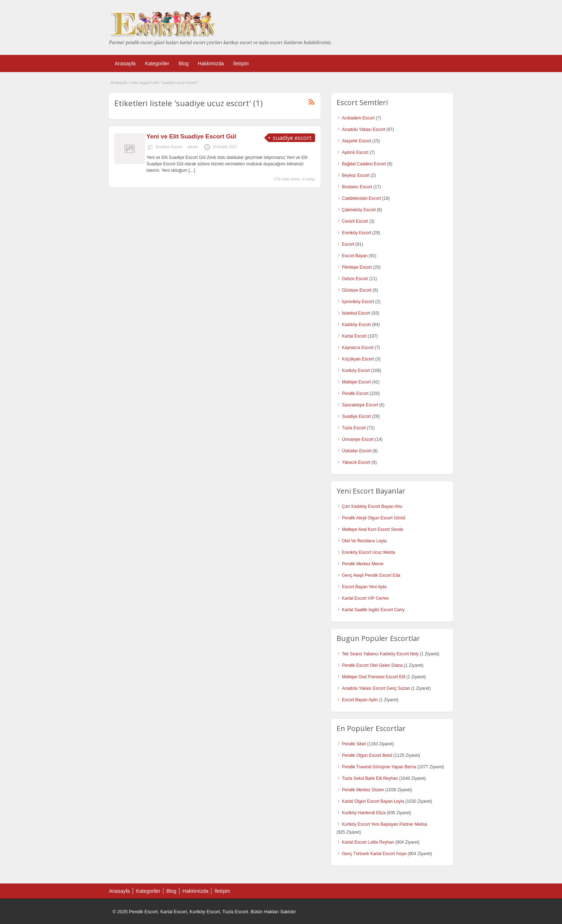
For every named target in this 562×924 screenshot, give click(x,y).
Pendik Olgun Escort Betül (367, 755)
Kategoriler (157, 63)
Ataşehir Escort (356, 141)
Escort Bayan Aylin (360, 700)
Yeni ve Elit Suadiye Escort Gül (191, 136)
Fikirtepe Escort (357, 267)
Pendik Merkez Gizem (363, 790)
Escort (348, 244)
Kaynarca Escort (358, 348)
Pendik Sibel (354, 744)
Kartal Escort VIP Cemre (365, 598)
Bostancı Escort (357, 187)
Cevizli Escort (355, 221)
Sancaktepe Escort (360, 405)
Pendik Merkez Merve (363, 564)
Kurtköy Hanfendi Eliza (364, 813)
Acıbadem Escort (358, 118)
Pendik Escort (355, 393)
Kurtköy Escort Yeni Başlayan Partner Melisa (384, 824)
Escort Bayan (355, 256)
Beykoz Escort (356, 175)
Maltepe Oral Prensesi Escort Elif (373, 677)
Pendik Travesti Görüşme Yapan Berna (379, 767)
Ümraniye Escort (358, 439)
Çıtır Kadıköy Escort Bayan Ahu (372, 506)
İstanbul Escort (356, 313)
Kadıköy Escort (356, 325)
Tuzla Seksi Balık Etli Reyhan (370, 778)
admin (193, 147)
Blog (184, 63)
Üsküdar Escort (357, 451)
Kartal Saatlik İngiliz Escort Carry (373, 610)
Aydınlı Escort (355, 152)
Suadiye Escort (169, 147)
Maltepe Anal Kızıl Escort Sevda (373, 529)
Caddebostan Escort (361, 198)
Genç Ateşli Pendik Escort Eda (371, 575)
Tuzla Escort (354, 428)
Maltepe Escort (356, 382)
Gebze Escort (355, 279)
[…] (192, 170)
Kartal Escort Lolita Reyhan (368, 842)
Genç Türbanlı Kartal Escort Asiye (374, 854)
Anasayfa (125, 63)
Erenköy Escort (356, 233)
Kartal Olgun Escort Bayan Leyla (373, 801)
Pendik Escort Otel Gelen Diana (372, 665)
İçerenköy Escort (358, 302)
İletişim (241, 63)
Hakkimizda (211, 63)
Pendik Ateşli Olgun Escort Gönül (374, 518)
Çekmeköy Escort (359, 210)
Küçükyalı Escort (358, 359)
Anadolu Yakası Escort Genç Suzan (376, 688)
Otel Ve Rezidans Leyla (364, 541)
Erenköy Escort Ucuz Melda (368, 552)
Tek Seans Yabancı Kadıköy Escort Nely (380, 654)
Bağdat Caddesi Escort (364, 164)
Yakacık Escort (356, 462)
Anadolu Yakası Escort (363, 129)
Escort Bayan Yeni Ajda (364, 587)
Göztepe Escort (357, 290)
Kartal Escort (354, 336)
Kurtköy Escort (356, 371)
